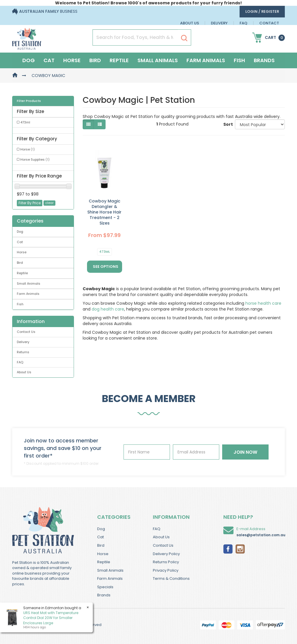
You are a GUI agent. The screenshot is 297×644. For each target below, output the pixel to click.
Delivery (219, 23)
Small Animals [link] (29, 284)
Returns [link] (23, 352)
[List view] (100, 124)
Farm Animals (206, 60)
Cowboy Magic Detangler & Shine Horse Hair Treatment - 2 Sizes (104, 212)
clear (49, 203)
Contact (269, 23)
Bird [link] (20, 263)
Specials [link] (105, 587)
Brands (264, 60)
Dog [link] (20, 232)
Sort (227, 124)
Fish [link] (20, 304)
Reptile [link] (22, 273)
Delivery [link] (23, 342)
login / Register (262, 11)
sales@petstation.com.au (261, 535)
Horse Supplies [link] (35, 159)
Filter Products (29, 101)
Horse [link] (28, 149)
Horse (72, 60)
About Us (190, 23)
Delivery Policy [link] (166, 554)
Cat (49, 60)
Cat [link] (20, 242)
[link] (228, 548)
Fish (239, 60)
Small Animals (158, 60)
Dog (29, 60)
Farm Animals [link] (28, 294)
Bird (95, 60)
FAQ (243, 23)
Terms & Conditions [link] (171, 578)
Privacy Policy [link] (166, 570)
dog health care (108, 309)
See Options (106, 267)
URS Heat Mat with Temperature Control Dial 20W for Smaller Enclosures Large (51, 618)
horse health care (263, 303)
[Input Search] (135, 37)
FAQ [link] (20, 362)
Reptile (119, 60)
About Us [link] (24, 372)
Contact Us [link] (26, 332)
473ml (105, 252)
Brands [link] (104, 595)
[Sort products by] (260, 124)
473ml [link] (25, 122)
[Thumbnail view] (88, 124)
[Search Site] (184, 38)
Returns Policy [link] (166, 562)
